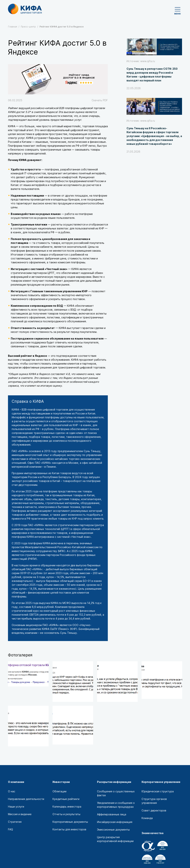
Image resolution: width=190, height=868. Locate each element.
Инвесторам (61, 782)
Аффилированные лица (112, 814)
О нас (12, 791)
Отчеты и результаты (66, 814)
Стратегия (15, 822)
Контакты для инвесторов (69, 829)
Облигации (59, 791)
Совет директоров (154, 810)
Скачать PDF (100, 100)
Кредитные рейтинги (66, 799)
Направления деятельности (26, 799)
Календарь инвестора (67, 807)
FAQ (10, 829)
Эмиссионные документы (113, 830)
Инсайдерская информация (115, 822)
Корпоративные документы (70, 822)
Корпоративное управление (161, 782)
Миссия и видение (20, 814)
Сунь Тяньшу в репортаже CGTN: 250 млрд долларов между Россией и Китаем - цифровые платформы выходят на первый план (152, 75)
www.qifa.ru (148, 61)
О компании (16, 782)
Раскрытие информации (114, 782)
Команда (147, 818)
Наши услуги (16, 807)
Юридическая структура (158, 791)
